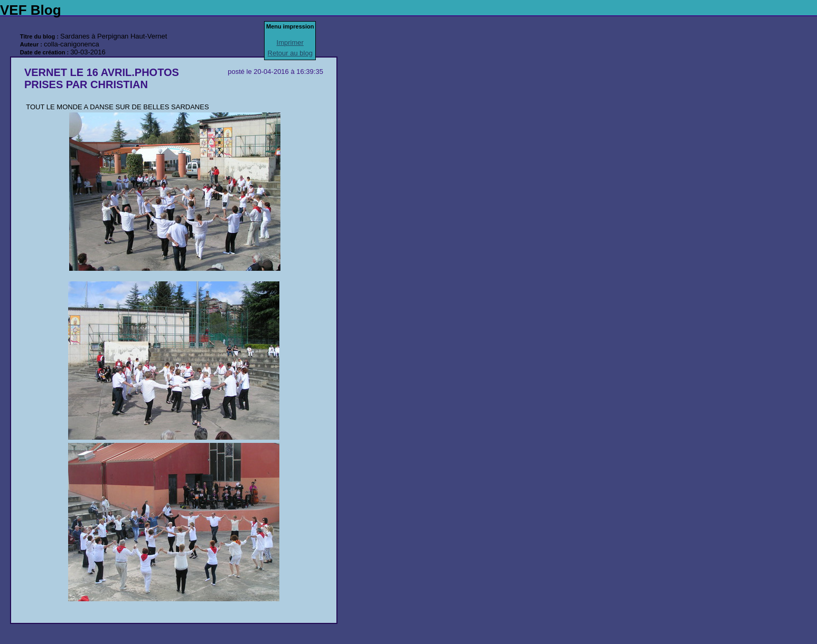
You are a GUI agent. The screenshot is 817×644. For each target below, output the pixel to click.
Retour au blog (290, 53)
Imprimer (290, 42)
